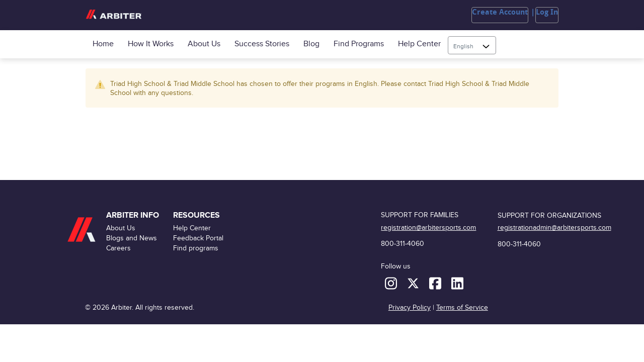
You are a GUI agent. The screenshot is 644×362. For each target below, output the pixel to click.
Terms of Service (462, 307)
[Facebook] (436, 283)
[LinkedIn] (457, 283)
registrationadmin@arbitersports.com (554, 228)
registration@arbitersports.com (428, 228)
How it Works (151, 44)
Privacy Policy (410, 307)
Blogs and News (132, 238)
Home (103, 44)
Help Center (419, 44)
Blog (311, 44)
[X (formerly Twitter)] (414, 283)
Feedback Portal (198, 238)
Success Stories (262, 44)
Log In (547, 12)
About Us (204, 44)
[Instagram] (392, 283)
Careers (118, 248)
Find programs (359, 44)
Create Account (500, 12)
